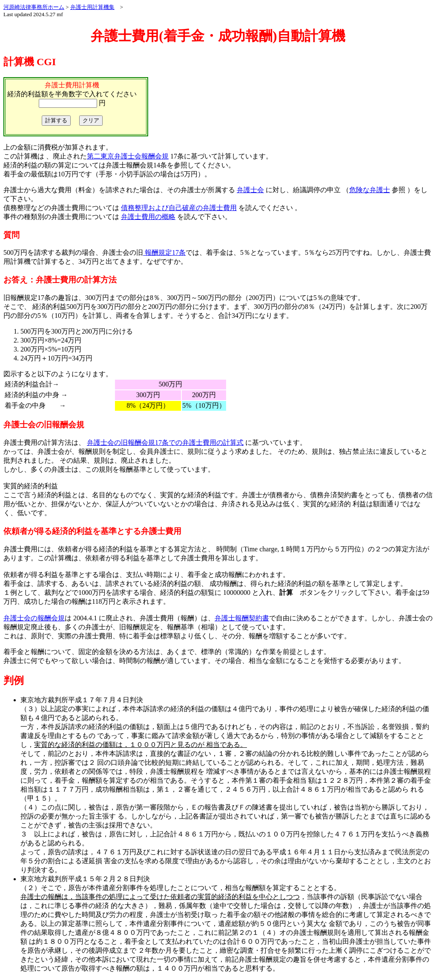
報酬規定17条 (164, 252)
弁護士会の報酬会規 (34, 618)
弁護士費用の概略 (148, 217)
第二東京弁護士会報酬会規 (128, 156)
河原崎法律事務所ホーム (34, 7)
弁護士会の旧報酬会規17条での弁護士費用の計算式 (165, 442)
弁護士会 (250, 190)
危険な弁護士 (370, 190)
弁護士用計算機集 (92, 7)
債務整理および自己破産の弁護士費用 (179, 208)
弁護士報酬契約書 (242, 618)
